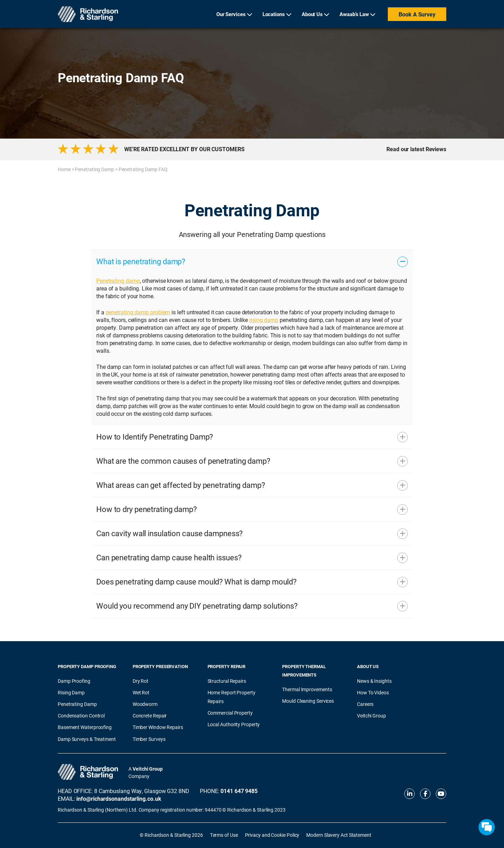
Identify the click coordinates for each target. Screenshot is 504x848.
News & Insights (374, 681)
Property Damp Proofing (87, 666)
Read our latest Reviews (416, 149)
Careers (365, 704)
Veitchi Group (372, 716)
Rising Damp (71, 692)
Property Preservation (160, 666)
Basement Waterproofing (85, 727)
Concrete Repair (150, 716)
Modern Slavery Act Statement (339, 835)
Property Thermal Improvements (304, 671)
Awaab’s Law (354, 14)
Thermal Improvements (307, 689)
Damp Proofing (74, 681)
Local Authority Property (234, 724)
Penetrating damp (118, 281)
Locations (274, 14)
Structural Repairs (227, 681)
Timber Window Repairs (158, 727)
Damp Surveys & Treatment (87, 739)
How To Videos (373, 692)
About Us (312, 14)
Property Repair (227, 666)
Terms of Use (224, 835)
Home (64, 169)
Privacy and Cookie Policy (272, 835)
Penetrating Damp (94, 169)
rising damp (264, 320)
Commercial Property (230, 713)
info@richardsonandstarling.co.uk (119, 798)
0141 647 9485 (239, 791)
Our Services (231, 14)
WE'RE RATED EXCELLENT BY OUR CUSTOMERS (184, 149)
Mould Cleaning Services (308, 701)
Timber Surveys (149, 739)
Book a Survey (417, 14)
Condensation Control (81, 716)
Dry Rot (141, 681)
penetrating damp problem (138, 312)
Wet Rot (141, 692)
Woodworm (145, 704)
